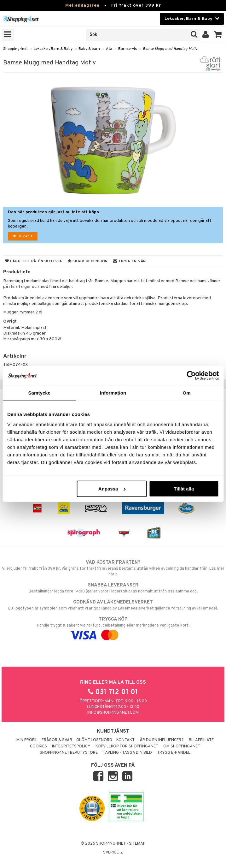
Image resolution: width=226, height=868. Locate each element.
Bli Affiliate (201, 740)
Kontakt (125, 740)
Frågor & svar (57, 740)
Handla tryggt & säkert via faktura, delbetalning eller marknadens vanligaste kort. (113, 627)
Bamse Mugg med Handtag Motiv (170, 49)
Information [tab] (113, 393)
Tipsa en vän (130, 261)
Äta (109, 49)
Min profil (27, 740)
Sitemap (137, 844)
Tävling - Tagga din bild (127, 753)
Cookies (38, 746)
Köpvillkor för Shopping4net (127, 746)
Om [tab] (187, 393)
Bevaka (23, 236)
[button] (218, 35)
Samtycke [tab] (39, 393)
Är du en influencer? (162, 740)
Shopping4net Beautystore (69, 753)
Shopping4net (15, 49)
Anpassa (112, 488)
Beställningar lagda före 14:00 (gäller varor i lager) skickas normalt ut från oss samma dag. (113, 588)
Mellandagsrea (82, 6)
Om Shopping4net (182, 746)
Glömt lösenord (94, 740)
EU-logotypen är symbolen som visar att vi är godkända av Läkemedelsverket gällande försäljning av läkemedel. (113, 605)
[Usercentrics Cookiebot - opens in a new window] (191, 376)
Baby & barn (89, 49)
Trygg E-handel (174, 753)
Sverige (113, 853)
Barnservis (127, 49)
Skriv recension (88, 261)
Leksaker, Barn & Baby (53, 49)
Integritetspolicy (71, 746)
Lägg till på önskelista (34, 261)
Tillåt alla (184, 488)
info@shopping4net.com (113, 713)
